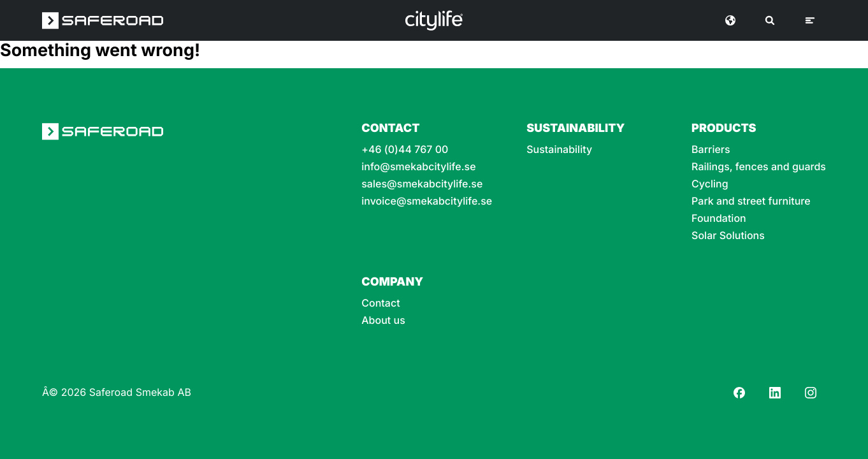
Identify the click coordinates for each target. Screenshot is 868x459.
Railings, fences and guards (759, 167)
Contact (380, 303)
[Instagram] (811, 393)
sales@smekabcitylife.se (422, 184)
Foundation (719, 218)
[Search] (770, 20)
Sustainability (559, 149)
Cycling (710, 184)
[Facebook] (739, 393)
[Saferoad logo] (103, 20)
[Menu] (810, 20)
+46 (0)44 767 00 (405, 149)
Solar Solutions (728, 236)
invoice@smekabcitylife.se (427, 201)
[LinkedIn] (775, 393)
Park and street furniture (751, 201)
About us (383, 320)
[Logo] (434, 20)
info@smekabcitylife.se (418, 167)
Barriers (711, 149)
